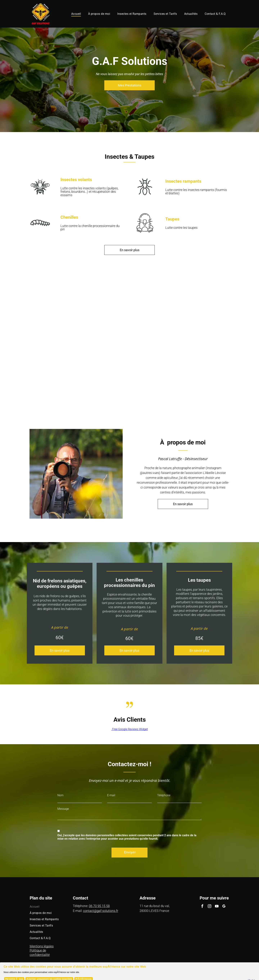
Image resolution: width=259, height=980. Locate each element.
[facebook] (202, 907)
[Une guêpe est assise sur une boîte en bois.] (32, 308)
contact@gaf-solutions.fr (101, 911)
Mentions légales (42, 946)
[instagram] (210, 907)
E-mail (111, 795)
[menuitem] (76, 14)
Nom (60, 795)
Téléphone (164, 795)
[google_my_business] (224, 907)
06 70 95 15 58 (99, 906)
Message (63, 809)
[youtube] (217, 907)
